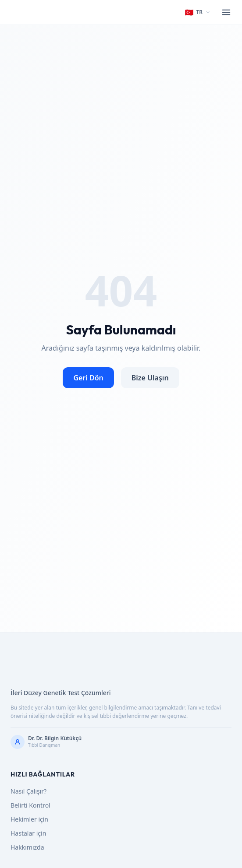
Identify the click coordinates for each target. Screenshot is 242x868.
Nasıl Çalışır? (28, 791)
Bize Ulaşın (150, 378)
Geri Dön (88, 378)
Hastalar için (28, 833)
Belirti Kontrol (30, 805)
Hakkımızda (27, 847)
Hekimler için (29, 819)
